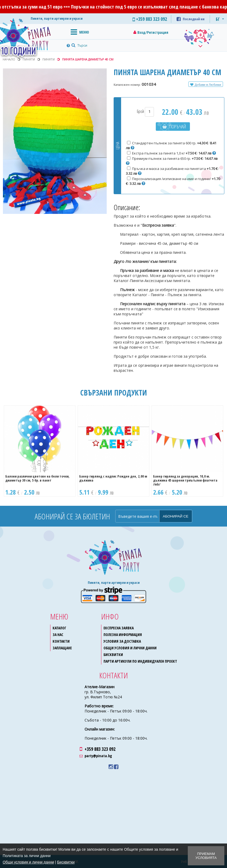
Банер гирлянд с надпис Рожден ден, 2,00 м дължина (113, 478)
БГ (218, 19)
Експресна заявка (119, 628)
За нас (58, 635)
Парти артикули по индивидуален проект (140, 661)
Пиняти (49, 59)
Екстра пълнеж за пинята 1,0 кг (172, 153)
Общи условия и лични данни (130, 648)
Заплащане (62, 648)
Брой (145, 111)
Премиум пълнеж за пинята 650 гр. (172, 161)
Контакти (61, 641)
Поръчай (178, 127)
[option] (40, 451)
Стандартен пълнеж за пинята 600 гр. (171, 145)
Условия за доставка (122, 641)
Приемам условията (206, 856)
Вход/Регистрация (153, 32)
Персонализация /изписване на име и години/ (173, 181)
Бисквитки (113, 655)
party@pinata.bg (98, 756)
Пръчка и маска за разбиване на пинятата (173, 171)
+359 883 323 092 (100, 749)
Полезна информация (123, 635)
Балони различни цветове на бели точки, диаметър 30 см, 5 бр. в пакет (37, 478)
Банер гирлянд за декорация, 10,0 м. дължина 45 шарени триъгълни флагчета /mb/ (185, 480)
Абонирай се (176, 516)
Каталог (59, 628)
